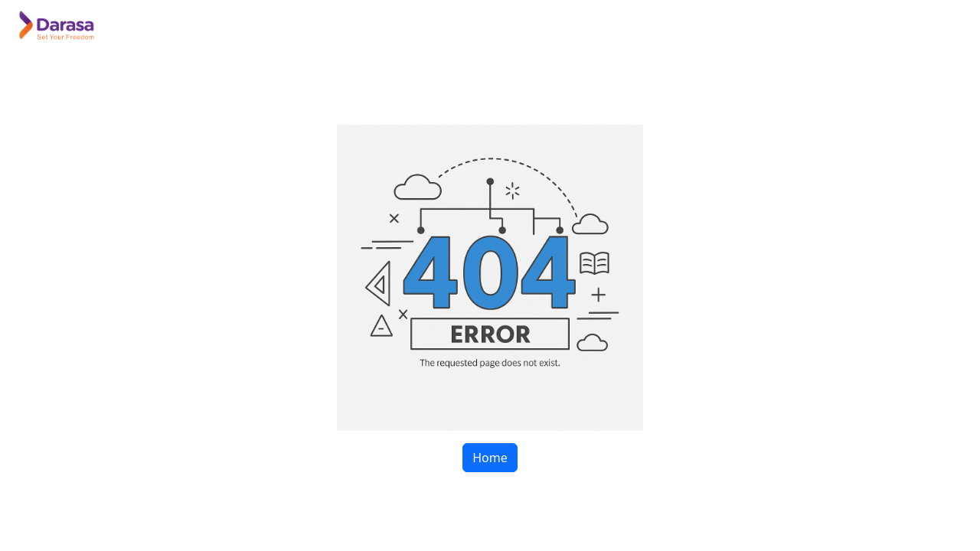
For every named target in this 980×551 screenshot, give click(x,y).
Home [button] (490, 458)
